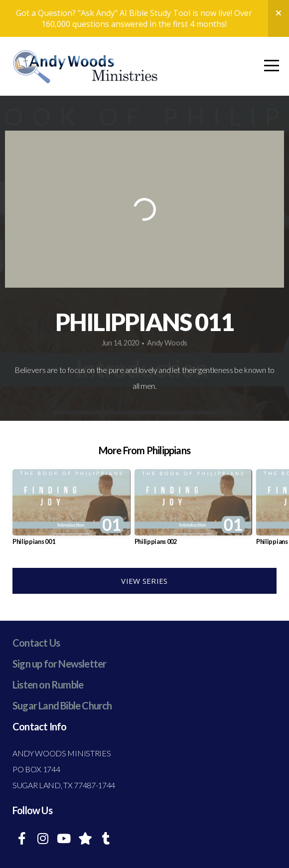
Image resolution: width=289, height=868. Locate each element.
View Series (144, 581)
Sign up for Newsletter (59, 664)
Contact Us (36, 643)
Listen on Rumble (48, 685)
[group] (72, 511)
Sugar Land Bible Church (62, 705)
